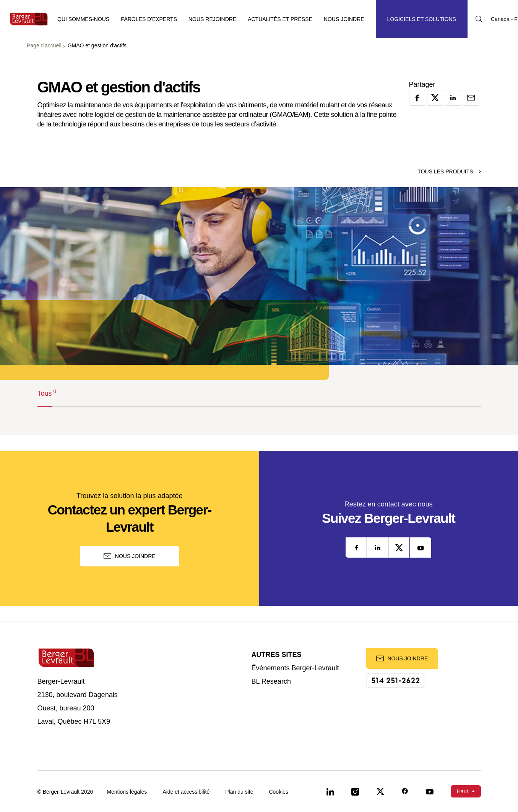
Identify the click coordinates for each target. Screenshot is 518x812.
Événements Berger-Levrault (295, 668)
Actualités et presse (280, 19)
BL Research (271, 682)
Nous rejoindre (212, 19)
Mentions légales (127, 792)
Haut (463, 791)
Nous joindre (344, 19)
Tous (45, 393)
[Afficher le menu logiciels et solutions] (422, 19)
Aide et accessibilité (186, 792)
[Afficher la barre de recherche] (479, 19)
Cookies (278, 792)
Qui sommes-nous (83, 19)
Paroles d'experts (149, 19)
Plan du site (239, 792)
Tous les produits (449, 172)
